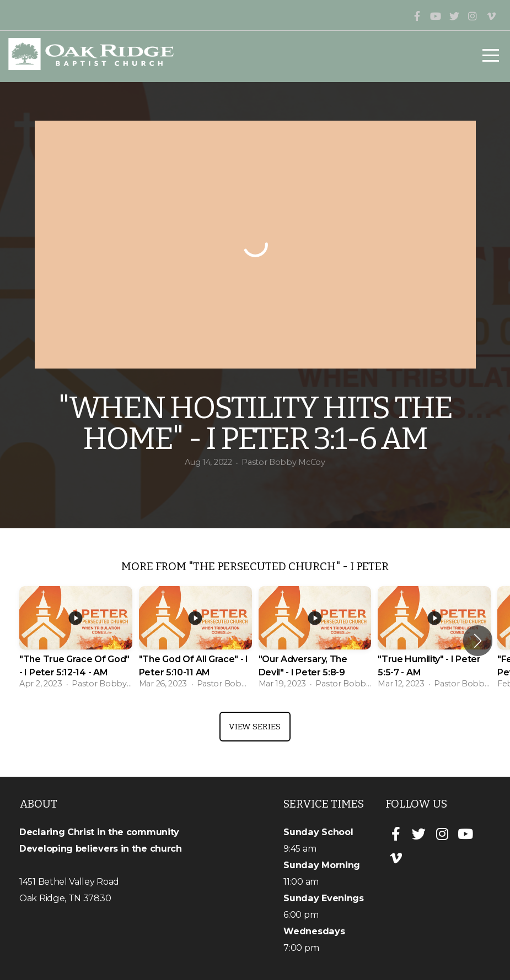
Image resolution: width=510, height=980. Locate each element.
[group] (76, 641)
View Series (255, 727)
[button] (478, 641)
